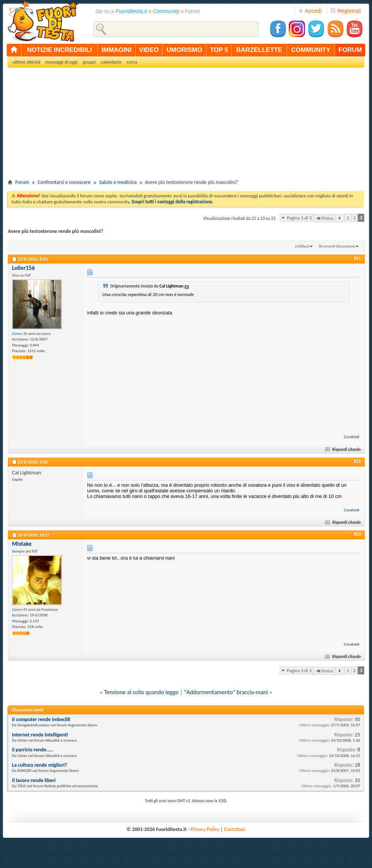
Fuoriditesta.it (131, 11)
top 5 (219, 50)
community (311, 50)
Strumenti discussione (337, 246)
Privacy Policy (205, 829)
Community (166, 11)
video (149, 50)
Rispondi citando (343, 450)
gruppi (89, 62)
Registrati (346, 11)
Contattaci (235, 829)
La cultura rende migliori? (40, 765)
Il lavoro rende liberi (34, 780)
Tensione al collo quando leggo (141, 692)
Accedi (310, 11)
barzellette (259, 50)
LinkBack (302, 246)
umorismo (184, 50)
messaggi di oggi (61, 62)
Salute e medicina (118, 182)
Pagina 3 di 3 (299, 218)
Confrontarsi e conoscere (64, 182)
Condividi (351, 437)
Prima (324, 218)
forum (350, 50)
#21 (357, 258)
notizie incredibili (59, 50)
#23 (357, 534)
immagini (117, 50)
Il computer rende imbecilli (41, 719)
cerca (132, 62)
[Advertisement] (186, 126)
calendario (111, 62)
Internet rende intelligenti (40, 735)
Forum (22, 182)
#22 (357, 461)
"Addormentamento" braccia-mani (226, 692)
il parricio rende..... (32, 750)
